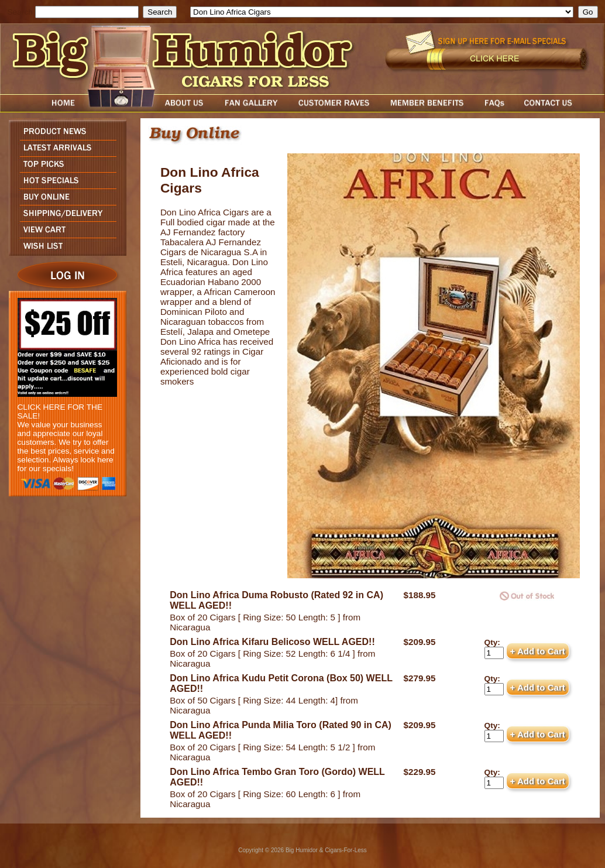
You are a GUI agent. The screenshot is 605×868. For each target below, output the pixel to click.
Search (20, 12)
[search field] (87, 12)
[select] (382, 12)
